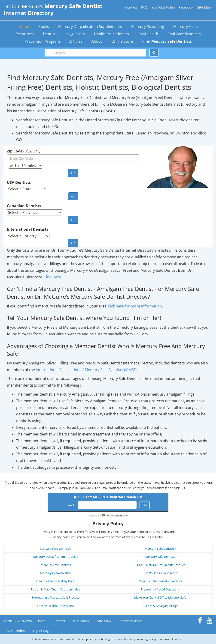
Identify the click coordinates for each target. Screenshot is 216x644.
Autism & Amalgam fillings (160, 606)
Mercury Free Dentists (56, 565)
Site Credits (16, 631)
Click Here (52, 277)
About (97, 41)
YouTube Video (163, 7)
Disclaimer (81, 621)
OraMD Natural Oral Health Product (160, 565)
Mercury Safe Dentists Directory (160, 581)
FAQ (144, 7)
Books (44, 27)
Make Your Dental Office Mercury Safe (160, 597)
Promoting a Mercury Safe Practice (56, 597)
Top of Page (42, 631)
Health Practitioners (112, 34)
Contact (131, 7)
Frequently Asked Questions (160, 589)
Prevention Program (42, 41)
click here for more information (135, 306)
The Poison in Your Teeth (160, 573)
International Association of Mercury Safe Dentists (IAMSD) (87, 370)
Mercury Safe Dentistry (160, 549)
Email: (71, 505)
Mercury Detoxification (56, 573)
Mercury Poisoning (148, 27)
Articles (76, 41)
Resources (25, 34)
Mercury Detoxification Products (56, 557)
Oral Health (148, 34)
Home (24, 27)
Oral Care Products (184, 34)
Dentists (50, 34)
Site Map (204, 7)
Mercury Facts (186, 27)
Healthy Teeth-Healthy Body (56, 581)
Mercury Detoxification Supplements (90, 27)
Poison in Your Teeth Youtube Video (56, 589)
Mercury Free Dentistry (56, 549)
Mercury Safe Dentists (160, 557)
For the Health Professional (56, 606)
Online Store (122, 41)
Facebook (186, 7)
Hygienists (76, 34)
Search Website (131, 621)
